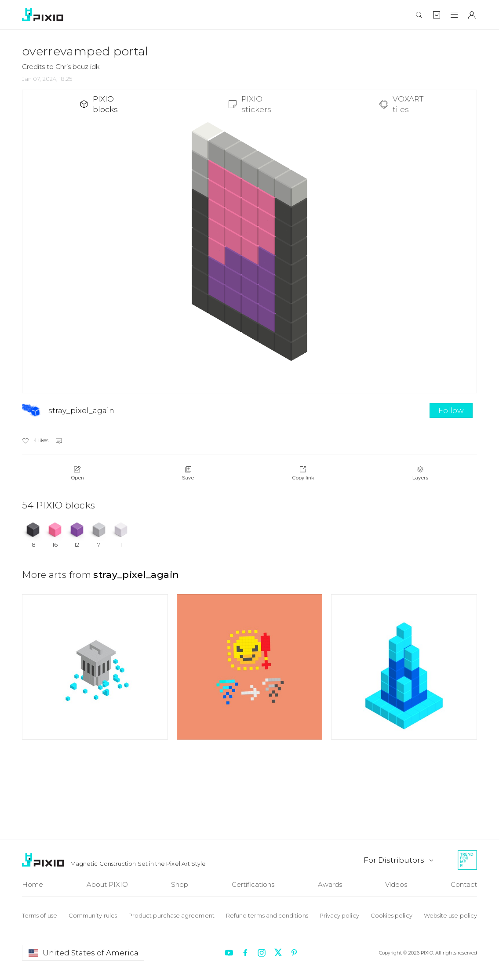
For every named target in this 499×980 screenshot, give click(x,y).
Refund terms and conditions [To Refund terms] (267, 915)
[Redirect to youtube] (229, 953)
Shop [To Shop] (180, 884)
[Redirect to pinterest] (294, 953)
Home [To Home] (33, 884)
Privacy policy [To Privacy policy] (339, 915)
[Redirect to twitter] (278, 953)
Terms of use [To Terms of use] (40, 915)
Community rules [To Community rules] (93, 915)
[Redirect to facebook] (245, 953)
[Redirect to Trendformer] (467, 860)
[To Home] (44, 860)
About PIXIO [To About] (107, 884)
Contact (464, 884)
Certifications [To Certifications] (253, 884)
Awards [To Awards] (330, 884)
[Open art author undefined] (95, 667)
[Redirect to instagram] (262, 953)
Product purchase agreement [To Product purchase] (171, 915)
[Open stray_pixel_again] (224, 410)
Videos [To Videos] (396, 884)
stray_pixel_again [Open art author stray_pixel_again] (136, 575)
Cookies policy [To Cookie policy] (392, 915)
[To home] (44, 15)
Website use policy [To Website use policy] (450, 915)
